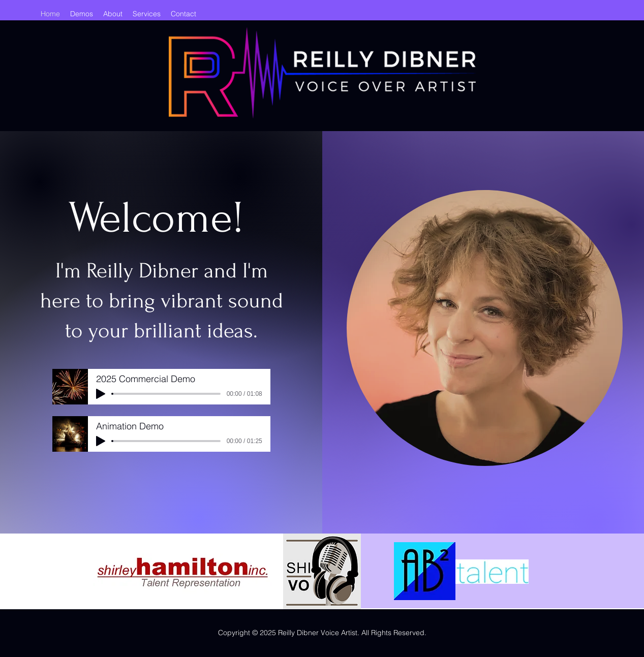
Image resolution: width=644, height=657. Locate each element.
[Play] (101, 394)
